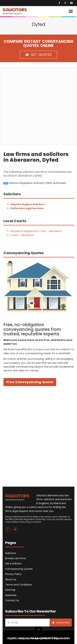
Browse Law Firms (16, 558)
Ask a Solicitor (13, 563)
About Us (11, 579)
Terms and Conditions (19, 585)
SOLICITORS (15, 11)
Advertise (11, 595)
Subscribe (61, 623)
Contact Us (12, 600)
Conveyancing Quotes (19, 569)
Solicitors (11, 553)
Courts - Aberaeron (22, 235)
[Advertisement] (38, 106)
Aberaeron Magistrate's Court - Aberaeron (36, 231)
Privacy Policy (13, 574)
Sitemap (10, 590)
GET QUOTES (38, 55)
